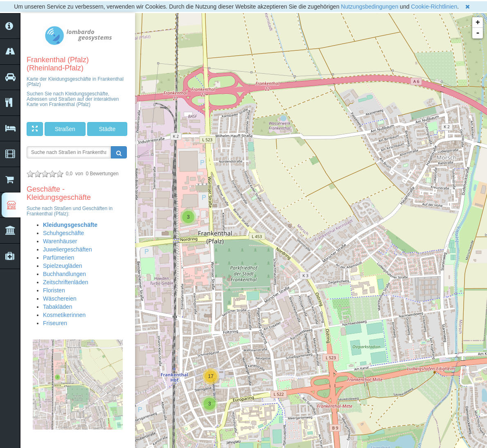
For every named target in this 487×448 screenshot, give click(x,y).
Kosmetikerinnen (64, 315)
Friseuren (55, 323)
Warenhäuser (60, 241)
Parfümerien (59, 258)
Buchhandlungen (64, 274)
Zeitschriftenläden (66, 282)
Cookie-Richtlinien (434, 7)
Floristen (54, 290)
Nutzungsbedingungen (370, 7)
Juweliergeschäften (68, 249)
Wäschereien (60, 299)
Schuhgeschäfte (63, 233)
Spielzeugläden (63, 266)
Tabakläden (58, 307)
